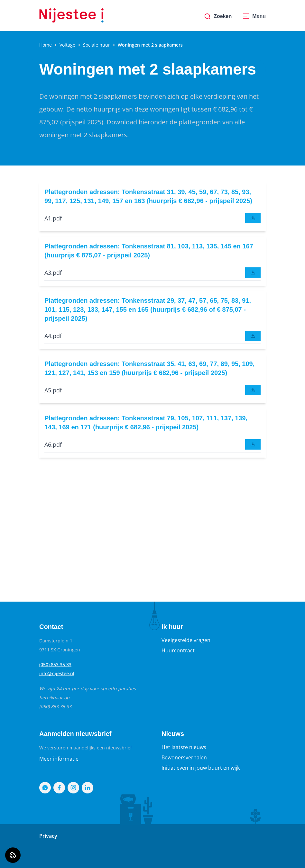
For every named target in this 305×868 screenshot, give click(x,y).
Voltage (67, 45)
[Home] (71, 15)
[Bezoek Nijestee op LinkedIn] (88, 788)
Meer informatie (59, 759)
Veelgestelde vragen (186, 640)
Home (46, 45)
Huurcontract (178, 650)
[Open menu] (254, 16)
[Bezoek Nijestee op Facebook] (59, 788)
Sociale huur (97, 45)
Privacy (48, 836)
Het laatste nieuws (184, 747)
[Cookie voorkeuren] (13, 855)
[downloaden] (253, 218)
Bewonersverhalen (184, 757)
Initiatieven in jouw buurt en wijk (201, 768)
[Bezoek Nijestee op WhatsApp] (45, 788)
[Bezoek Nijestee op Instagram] (73, 788)
